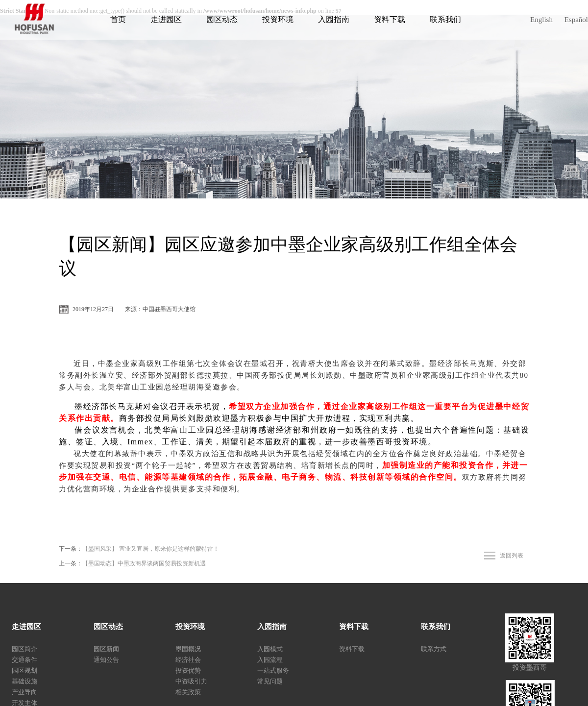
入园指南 (334, 19)
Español (576, 20)
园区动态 (222, 19)
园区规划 (24, 670)
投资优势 (188, 670)
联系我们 (445, 19)
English (541, 20)
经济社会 (188, 660)
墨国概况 (188, 649)
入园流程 (270, 660)
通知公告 (106, 660)
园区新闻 (106, 649)
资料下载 (390, 19)
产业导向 (24, 692)
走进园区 (166, 19)
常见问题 (270, 681)
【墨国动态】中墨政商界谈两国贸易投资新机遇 (144, 563)
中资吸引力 (191, 681)
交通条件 (24, 660)
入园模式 (270, 649)
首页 (118, 19)
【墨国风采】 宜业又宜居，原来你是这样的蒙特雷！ (151, 549)
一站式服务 (273, 670)
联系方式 (434, 649)
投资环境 (278, 19)
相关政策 (188, 692)
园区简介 (24, 649)
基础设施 (24, 681)
